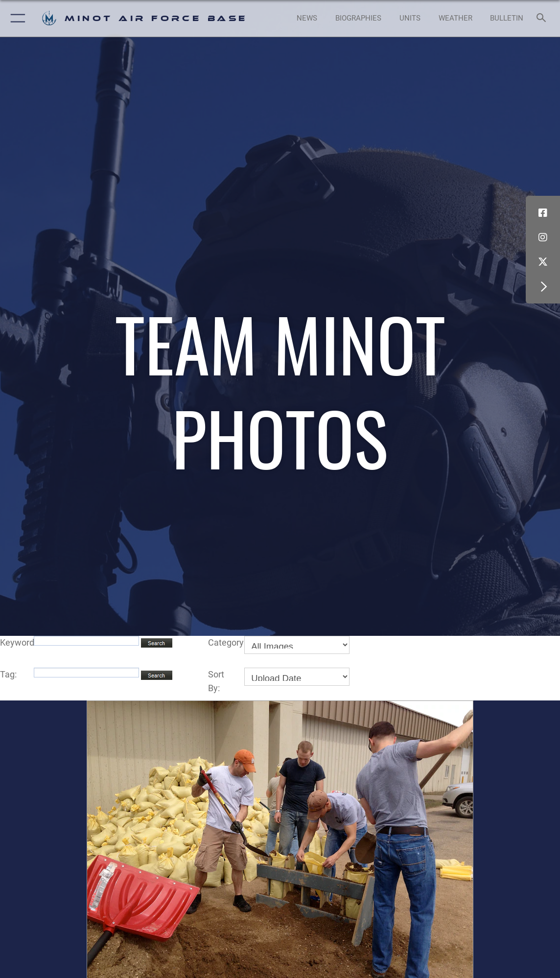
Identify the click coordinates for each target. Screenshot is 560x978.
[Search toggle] (543, 18)
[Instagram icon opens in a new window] (543, 237)
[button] (16, 18)
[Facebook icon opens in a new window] (543, 213)
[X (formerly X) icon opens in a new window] (543, 262)
